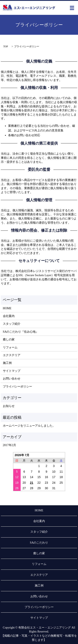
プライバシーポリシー (17, 387)
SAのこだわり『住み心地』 (21, 332)
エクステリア (12, 355)
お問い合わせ (12, 379)
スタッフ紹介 (12, 324)
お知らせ (9, 406)
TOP (6, 46)
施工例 (7, 363)
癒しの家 (9, 339)
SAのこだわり (39, 543)
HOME (7, 308)
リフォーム (10, 347)
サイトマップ (12, 371)
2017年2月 (9, 445)
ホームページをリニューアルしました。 (29, 426)
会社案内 (9, 316)
